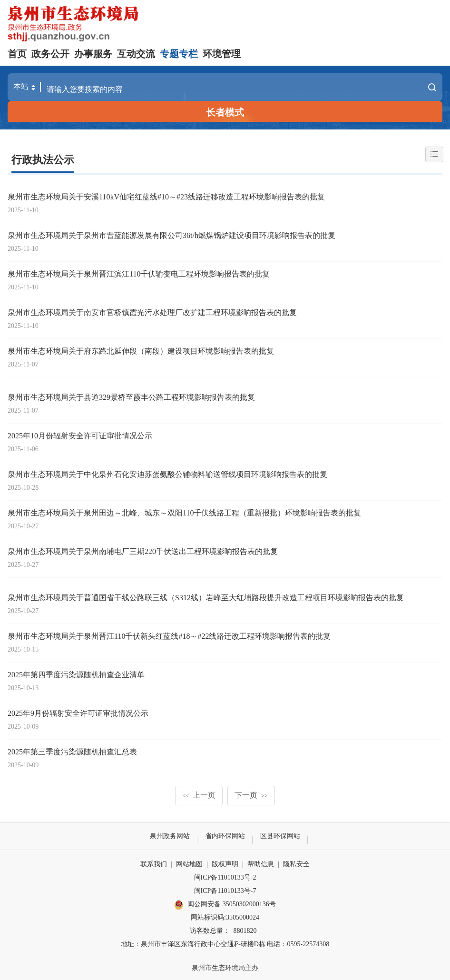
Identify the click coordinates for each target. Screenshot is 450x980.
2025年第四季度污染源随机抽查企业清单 (76, 675)
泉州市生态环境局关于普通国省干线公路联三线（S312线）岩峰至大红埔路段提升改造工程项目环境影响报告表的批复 (206, 598)
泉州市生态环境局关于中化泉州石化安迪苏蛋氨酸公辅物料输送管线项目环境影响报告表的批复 (167, 474)
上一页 (199, 795)
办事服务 (93, 54)
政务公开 (50, 54)
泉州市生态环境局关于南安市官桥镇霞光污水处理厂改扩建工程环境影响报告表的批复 (152, 312)
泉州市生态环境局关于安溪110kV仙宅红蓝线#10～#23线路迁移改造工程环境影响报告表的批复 (166, 197)
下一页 (251, 795)
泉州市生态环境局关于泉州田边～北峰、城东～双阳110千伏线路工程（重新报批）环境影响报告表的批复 (184, 513)
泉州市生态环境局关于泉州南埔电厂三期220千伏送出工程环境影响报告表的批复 (143, 551)
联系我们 (154, 864)
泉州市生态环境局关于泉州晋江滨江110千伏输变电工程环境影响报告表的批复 (139, 274)
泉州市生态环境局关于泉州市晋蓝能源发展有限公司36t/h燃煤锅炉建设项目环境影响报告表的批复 (171, 235)
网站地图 (189, 864)
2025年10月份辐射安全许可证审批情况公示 (80, 436)
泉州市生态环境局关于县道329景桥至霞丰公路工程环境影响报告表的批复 (131, 397)
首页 (17, 54)
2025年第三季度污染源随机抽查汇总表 (72, 752)
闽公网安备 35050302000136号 (225, 905)
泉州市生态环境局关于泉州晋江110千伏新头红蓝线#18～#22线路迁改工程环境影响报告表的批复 (169, 636)
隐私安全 (296, 864)
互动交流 (136, 54)
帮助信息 (261, 864)
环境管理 (222, 54)
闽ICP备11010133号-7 (225, 891)
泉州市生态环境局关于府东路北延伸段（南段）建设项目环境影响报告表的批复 (141, 351)
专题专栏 (179, 54)
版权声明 (225, 864)
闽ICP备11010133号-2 (225, 877)
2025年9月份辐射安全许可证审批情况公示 (78, 713)
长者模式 (225, 112)
